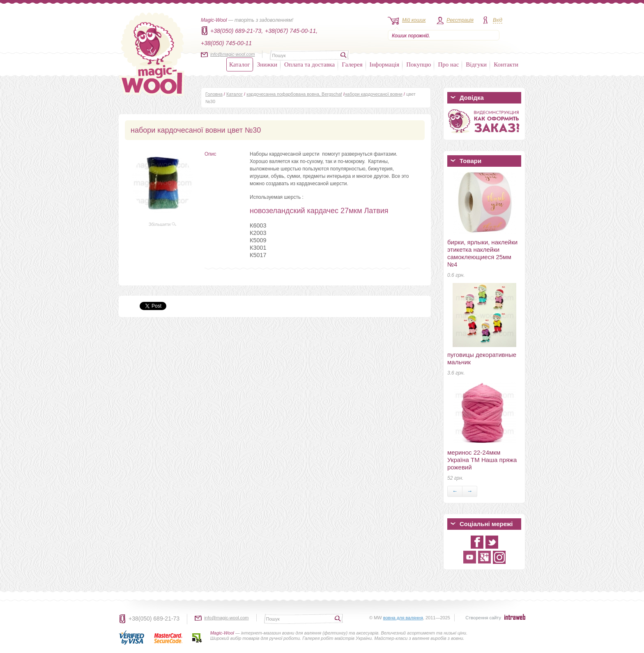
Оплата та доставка (309, 64)
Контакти (506, 64)
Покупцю (419, 64)
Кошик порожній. (411, 36)
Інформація (385, 64)
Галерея (352, 64)
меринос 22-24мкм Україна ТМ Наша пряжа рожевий (482, 460)
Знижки (267, 64)
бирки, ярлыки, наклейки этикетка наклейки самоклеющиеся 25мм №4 (482, 253)
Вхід (498, 20)
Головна (214, 94)
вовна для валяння (403, 618)
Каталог (240, 64)
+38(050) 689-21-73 (154, 619)
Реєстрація (460, 20)
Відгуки (476, 64)
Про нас (448, 64)
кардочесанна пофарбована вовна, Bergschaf (294, 94)
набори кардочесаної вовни (374, 94)
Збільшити (163, 224)
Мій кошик (414, 20)
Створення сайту (483, 618)
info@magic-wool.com (232, 54)
